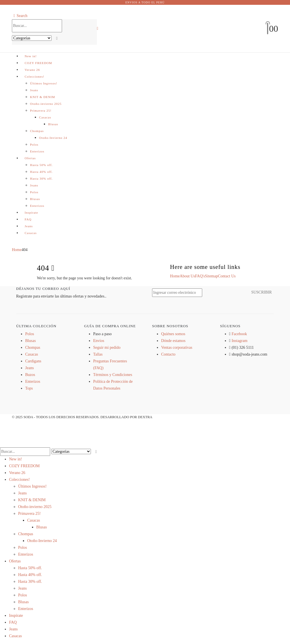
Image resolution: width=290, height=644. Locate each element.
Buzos (30, 375)
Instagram (240, 341)
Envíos (99, 341)
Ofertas (30, 158)
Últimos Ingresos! (44, 83)
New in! (31, 56)
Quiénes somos (173, 334)
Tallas (98, 354)
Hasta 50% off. (41, 165)
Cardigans (33, 361)
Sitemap (212, 276)
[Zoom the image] (172, 368)
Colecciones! (34, 76)
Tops (29, 388)
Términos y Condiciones (113, 375)
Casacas (45, 117)
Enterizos (37, 151)
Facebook (239, 334)
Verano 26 (32, 70)
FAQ (28, 219)
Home (175, 276)
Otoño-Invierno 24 (53, 138)
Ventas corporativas (177, 347)
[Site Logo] (145, 28)
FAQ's (200, 276)
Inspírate (31, 212)
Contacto (168, 354)
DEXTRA (145, 417)
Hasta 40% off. (41, 172)
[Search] (57, 39)
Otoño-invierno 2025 (46, 104)
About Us (187, 276)
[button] (20, 16)
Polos (34, 144)
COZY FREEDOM (38, 63)
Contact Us (227, 276)
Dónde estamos (173, 341)
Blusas (53, 124)
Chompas (37, 131)
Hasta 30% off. (41, 178)
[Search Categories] (32, 38)
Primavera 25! (41, 110)
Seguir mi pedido (107, 347)
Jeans (34, 90)
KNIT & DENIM (42, 97)
